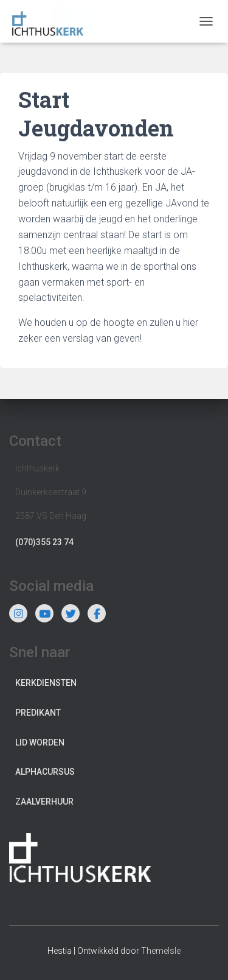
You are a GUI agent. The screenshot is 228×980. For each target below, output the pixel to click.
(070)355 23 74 (44, 542)
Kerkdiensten (46, 683)
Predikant (38, 713)
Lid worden (40, 742)
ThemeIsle (161, 951)
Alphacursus (45, 772)
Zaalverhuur (44, 802)
